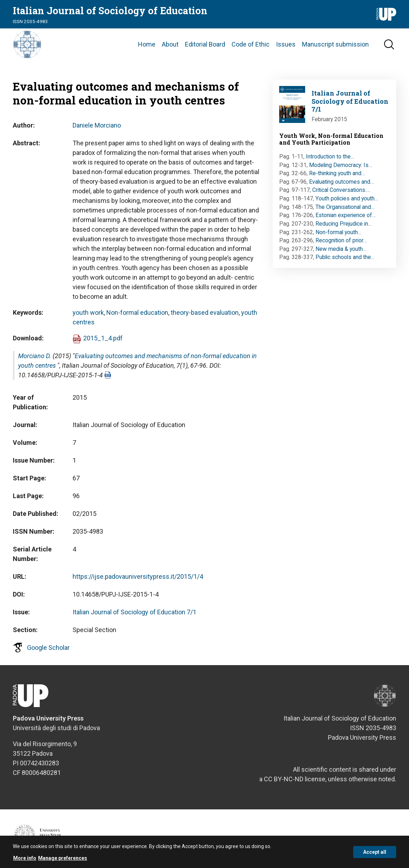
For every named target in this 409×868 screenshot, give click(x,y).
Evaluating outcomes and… (341, 182)
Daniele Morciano (97, 125)
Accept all (375, 854)
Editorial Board (205, 44)
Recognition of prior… (341, 240)
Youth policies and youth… (347, 198)
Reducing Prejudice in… (344, 224)
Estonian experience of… (346, 215)
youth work (88, 312)
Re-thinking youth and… (337, 173)
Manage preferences (63, 861)
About (170, 44)
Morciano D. (35, 356)
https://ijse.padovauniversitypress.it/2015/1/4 (138, 576)
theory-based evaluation (205, 312)
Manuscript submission (335, 44)
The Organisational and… (345, 207)
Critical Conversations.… (341, 190)
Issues (286, 44)
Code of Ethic (251, 44)
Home (147, 44)
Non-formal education (137, 312)
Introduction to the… (330, 157)
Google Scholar (48, 648)
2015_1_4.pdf (103, 338)
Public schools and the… (345, 257)
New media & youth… (341, 249)
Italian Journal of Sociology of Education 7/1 (134, 612)
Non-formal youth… (338, 232)
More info (25, 861)
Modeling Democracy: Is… (341, 165)
